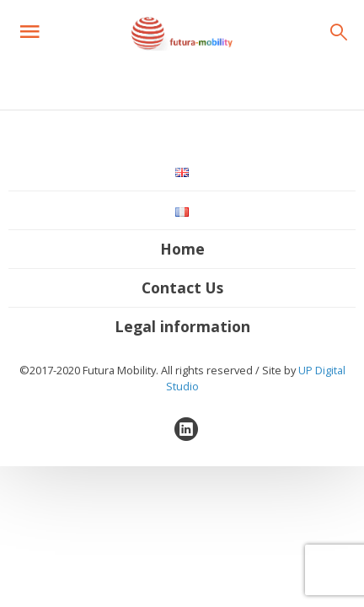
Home (182, 249)
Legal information (182, 326)
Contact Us (182, 287)
